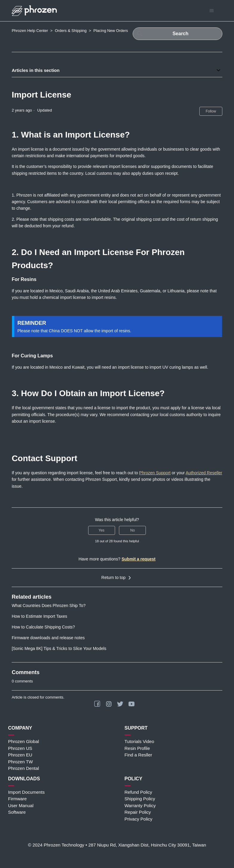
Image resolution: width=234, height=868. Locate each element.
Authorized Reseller (204, 473)
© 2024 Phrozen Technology (56, 845)
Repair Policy (138, 812)
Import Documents (26, 792)
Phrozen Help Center (30, 31)
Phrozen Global (23, 741)
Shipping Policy (140, 799)
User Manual (21, 806)
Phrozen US (20, 748)
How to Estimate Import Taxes (39, 616)
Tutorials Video (139, 741)
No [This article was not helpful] (133, 530)
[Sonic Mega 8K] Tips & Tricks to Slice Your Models (59, 648)
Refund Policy (139, 792)
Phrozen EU (20, 755)
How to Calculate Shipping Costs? (43, 627)
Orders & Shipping (71, 31)
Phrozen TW (20, 762)
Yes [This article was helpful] (102, 530)
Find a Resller (139, 755)
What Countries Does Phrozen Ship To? (49, 606)
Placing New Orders (111, 31)
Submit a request (139, 559)
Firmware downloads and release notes (48, 638)
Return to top (117, 578)
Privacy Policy (139, 819)
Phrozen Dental (23, 768)
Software (17, 812)
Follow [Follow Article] (211, 111)
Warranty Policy (140, 806)
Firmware (17, 799)
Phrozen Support (155, 473)
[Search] (178, 34)
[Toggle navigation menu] (212, 11)
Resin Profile (137, 748)
